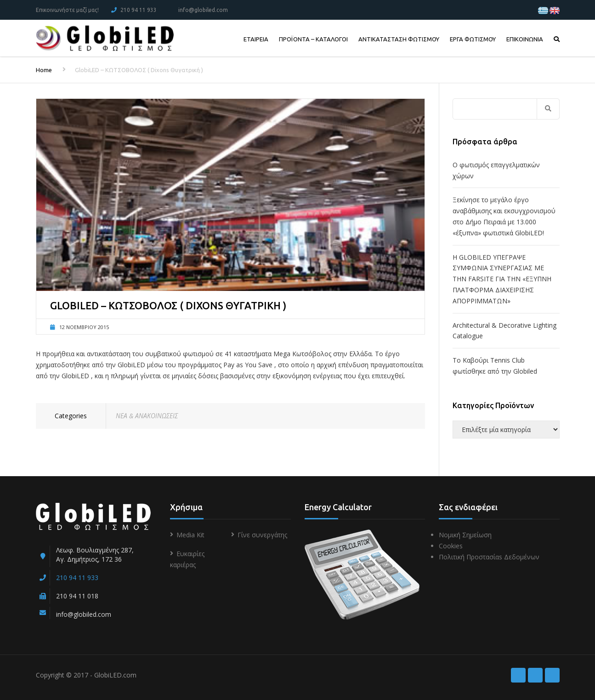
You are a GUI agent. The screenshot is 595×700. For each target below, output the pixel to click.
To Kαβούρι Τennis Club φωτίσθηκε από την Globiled (495, 366)
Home (44, 70)
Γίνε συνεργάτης (262, 535)
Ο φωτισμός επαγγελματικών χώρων (496, 170)
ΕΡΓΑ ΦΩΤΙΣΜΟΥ (473, 39)
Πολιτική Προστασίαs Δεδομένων (489, 557)
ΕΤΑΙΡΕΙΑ (256, 39)
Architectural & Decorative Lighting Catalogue (504, 331)
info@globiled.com (203, 10)
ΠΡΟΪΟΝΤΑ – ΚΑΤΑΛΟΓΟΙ (313, 39)
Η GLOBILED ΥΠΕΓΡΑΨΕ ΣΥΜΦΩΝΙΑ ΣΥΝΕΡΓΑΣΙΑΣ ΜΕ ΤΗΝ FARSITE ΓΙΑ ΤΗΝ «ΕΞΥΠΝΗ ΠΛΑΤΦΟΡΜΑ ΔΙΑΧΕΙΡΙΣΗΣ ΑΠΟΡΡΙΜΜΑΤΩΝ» (502, 279)
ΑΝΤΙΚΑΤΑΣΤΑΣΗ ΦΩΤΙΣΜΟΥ (399, 39)
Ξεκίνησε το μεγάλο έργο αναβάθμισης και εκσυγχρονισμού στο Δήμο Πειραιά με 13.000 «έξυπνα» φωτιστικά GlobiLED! (504, 216)
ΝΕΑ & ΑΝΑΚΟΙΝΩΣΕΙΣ (147, 416)
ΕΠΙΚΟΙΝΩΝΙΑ (525, 39)
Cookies (451, 546)
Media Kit (190, 535)
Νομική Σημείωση (465, 535)
